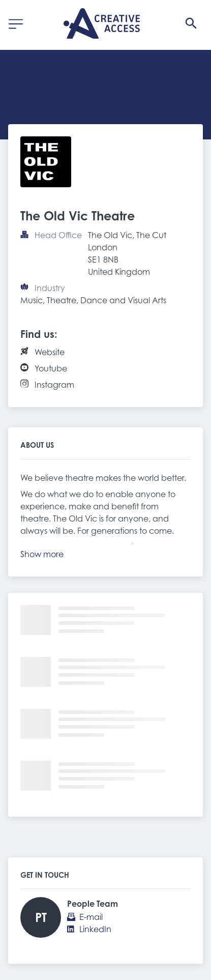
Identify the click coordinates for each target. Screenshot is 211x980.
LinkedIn (95, 929)
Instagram (54, 385)
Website (50, 352)
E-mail (91, 917)
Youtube (51, 368)
